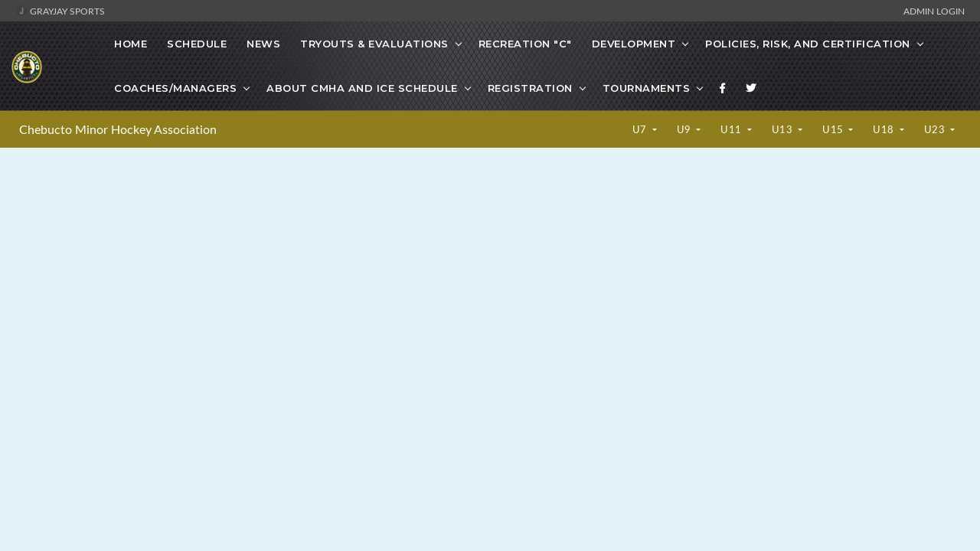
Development (634, 44)
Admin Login (934, 11)
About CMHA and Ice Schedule (362, 88)
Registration (530, 88)
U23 (936, 129)
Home (131, 44)
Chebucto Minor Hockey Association (118, 129)
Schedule (197, 44)
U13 (784, 129)
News (263, 44)
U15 (834, 129)
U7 (641, 129)
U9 (686, 129)
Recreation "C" (525, 44)
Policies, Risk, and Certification (808, 44)
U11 (732, 129)
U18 (885, 129)
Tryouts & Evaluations (374, 44)
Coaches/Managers (175, 88)
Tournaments (647, 88)
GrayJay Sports (60, 11)
